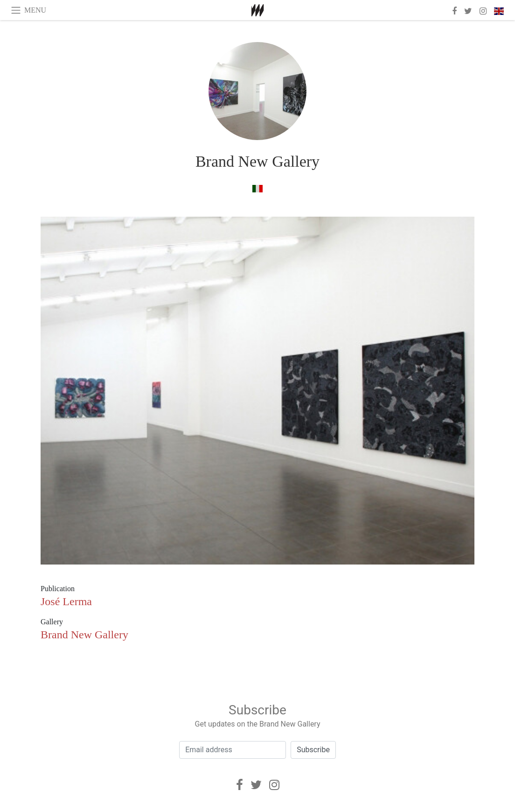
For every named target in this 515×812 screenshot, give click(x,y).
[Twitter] (256, 785)
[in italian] (257, 188)
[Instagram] (274, 785)
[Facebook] (240, 785)
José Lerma (66, 601)
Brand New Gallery (257, 161)
